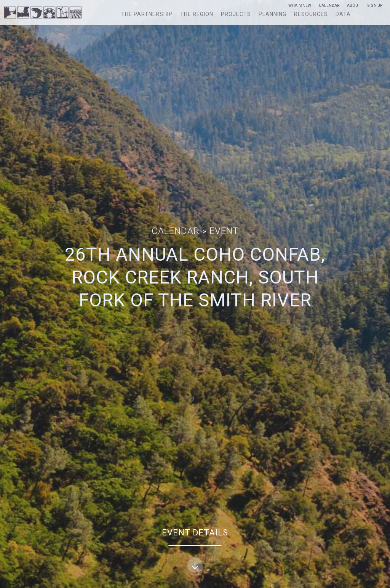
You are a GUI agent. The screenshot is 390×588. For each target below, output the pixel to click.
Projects (236, 14)
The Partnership (147, 14)
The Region (197, 14)
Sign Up (375, 6)
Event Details (195, 550)
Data (343, 14)
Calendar (329, 6)
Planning (273, 14)
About (353, 6)
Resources (311, 14)
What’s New (300, 6)
